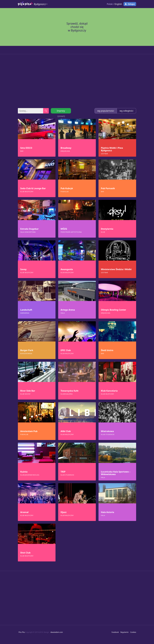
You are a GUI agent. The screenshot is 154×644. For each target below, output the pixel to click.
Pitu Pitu (22, 632)
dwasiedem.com (57, 632)
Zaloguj (131, 4)
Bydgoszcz (40, 4)
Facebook (115, 632)
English (118, 4)
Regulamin (125, 632)
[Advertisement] (77, 81)
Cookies (133, 632)
